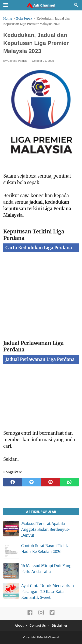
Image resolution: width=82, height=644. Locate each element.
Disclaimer (60, 626)
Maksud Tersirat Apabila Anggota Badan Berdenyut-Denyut (45, 529)
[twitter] (31, 482)
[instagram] (41, 614)
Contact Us (38, 626)
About (19, 626)
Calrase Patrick (17, 61)
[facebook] (13, 482)
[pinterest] (51, 482)
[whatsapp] (69, 482)
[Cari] (76, 6)
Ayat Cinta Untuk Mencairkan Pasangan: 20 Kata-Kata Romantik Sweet (48, 592)
